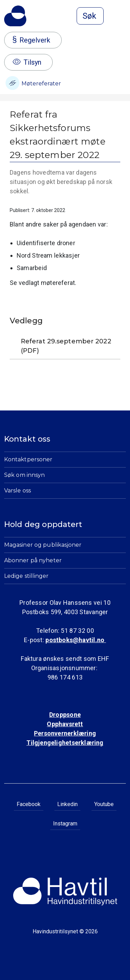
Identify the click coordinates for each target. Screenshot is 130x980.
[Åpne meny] (122, 17)
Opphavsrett (65, 724)
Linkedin (67, 804)
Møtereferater (33, 83)
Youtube (104, 804)
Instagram (65, 824)
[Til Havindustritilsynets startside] (15, 16)
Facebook (29, 804)
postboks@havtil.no (76, 640)
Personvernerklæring (65, 733)
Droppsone (65, 715)
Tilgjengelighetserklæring (65, 743)
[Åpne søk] (90, 16)
